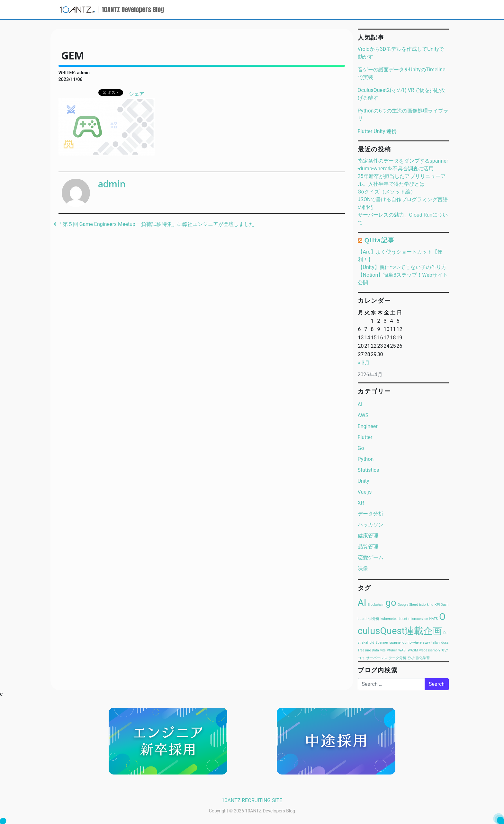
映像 (363, 568)
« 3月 (364, 363)
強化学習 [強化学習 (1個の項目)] (423, 658)
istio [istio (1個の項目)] (422, 605)
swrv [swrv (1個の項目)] (427, 643)
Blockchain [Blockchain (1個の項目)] (376, 605)
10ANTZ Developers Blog (133, 9)
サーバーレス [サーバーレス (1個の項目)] (377, 658)
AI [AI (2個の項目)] (362, 603)
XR (361, 503)
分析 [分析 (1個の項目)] (411, 658)
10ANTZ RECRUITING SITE (252, 800)
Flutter (365, 437)
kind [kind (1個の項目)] (430, 605)
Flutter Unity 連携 (377, 131)
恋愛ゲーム (371, 557)
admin (112, 184)
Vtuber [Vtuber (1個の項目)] (392, 650)
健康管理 (368, 536)
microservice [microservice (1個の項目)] (418, 619)
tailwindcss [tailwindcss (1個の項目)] (440, 643)
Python (366, 459)
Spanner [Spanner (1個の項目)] (382, 643)
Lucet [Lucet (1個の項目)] (403, 619)
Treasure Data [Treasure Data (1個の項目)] (368, 650)
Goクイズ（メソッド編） (387, 192)
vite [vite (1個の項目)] (383, 650)
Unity (364, 481)
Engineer (368, 426)
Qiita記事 (380, 240)
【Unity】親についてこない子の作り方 (402, 267)
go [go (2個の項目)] (391, 603)
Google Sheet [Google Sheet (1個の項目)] (408, 605)
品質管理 (368, 546)
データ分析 (371, 514)
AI (360, 404)
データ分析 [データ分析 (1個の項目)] (397, 658)
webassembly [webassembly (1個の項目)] (430, 650)
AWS (363, 415)
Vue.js (365, 492)
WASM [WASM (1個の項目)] (413, 650)
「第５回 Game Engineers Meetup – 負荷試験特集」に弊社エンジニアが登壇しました (154, 224)
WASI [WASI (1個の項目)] (402, 650)
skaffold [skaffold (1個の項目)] (368, 643)
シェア (137, 94)
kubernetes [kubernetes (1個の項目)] (389, 619)
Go (361, 448)
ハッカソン (371, 525)
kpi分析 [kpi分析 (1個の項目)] (373, 619)
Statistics (369, 470)
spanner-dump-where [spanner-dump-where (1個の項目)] (405, 643)
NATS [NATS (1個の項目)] (434, 619)
